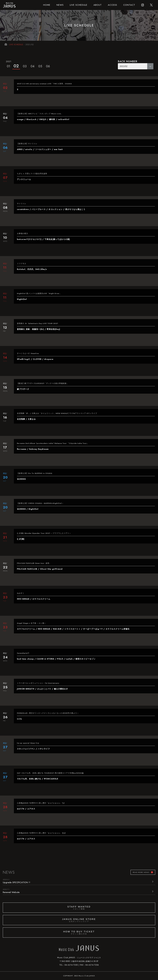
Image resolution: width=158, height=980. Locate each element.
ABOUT (98, 5)
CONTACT (129, 5)
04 (32, 66)
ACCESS (112, 5)
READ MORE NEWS (141, 872)
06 (48, 66)
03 (25, 66)
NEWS (60, 5)
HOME (47, 5)
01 (8, 64)
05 (40, 66)
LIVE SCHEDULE (79, 5)
